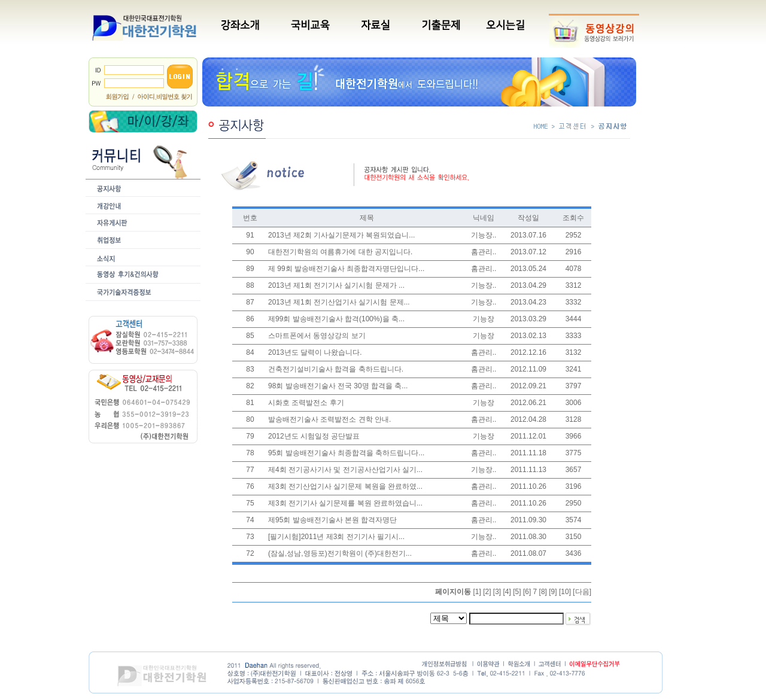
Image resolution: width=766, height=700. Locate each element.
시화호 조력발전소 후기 (306, 403)
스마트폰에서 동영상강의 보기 (317, 336)
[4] (507, 592)
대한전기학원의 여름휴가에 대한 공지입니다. (340, 252)
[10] (565, 592)
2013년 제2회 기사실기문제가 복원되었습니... (341, 235)
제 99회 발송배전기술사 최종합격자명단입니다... (346, 269)
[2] (487, 592)
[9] (553, 592)
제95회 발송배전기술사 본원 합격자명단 (332, 520)
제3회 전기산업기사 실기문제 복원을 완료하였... (345, 486)
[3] (497, 592)
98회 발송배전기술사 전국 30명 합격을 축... (338, 386)
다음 (582, 592)
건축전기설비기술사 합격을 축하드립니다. (336, 369)
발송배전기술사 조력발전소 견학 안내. (329, 419)
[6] (527, 592)
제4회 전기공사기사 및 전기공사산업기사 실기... (345, 470)
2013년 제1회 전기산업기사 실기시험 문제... (339, 302)
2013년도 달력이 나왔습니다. (315, 352)
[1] (477, 592)
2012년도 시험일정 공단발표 (314, 436)
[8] (543, 592)
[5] (517, 592)
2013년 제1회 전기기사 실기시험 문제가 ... (336, 285)
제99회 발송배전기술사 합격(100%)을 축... (336, 319)
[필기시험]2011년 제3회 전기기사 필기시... (336, 537)
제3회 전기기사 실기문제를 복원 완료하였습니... (345, 503)
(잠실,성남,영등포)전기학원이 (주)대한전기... (340, 553)
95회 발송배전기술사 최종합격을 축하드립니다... (346, 453)
